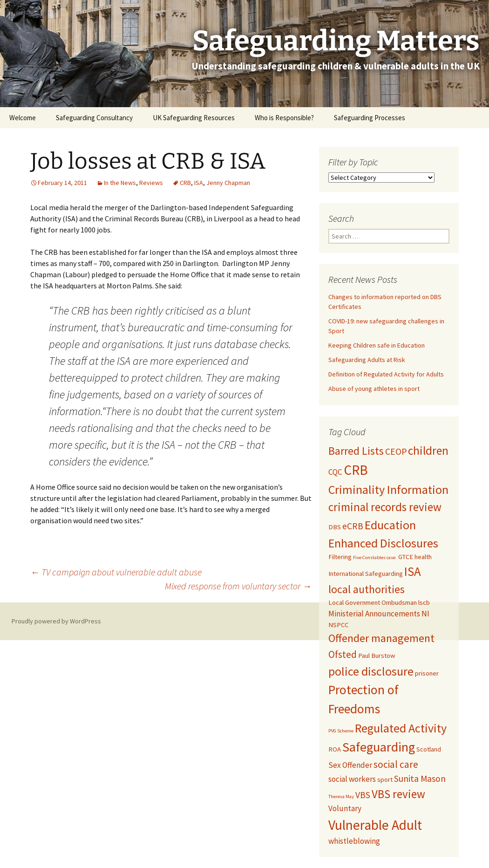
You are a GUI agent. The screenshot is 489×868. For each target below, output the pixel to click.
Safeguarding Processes (370, 118)
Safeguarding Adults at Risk (367, 360)
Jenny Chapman (228, 183)
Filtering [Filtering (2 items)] (340, 557)
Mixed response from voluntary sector (238, 586)
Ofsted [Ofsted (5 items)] (343, 654)
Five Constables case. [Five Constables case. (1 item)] (375, 557)
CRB (185, 183)
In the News (120, 183)
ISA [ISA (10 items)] (413, 571)
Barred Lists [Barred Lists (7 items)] (356, 451)
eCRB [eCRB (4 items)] (353, 526)
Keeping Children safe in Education (377, 345)
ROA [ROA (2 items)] (335, 749)
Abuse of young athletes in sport (374, 389)
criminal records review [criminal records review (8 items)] (385, 507)
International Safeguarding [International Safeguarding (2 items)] (366, 574)
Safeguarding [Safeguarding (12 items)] (379, 747)
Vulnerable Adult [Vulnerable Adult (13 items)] (375, 825)
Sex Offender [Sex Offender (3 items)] (350, 765)
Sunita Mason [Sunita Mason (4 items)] (420, 779)
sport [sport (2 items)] (385, 779)
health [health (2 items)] (423, 557)
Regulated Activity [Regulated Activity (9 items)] (401, 728)
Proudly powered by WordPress (56, 621)
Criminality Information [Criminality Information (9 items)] (388, 489)
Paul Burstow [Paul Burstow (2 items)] (377, 656)
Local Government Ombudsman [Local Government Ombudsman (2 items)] (373, 602)
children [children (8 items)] (428, 451)
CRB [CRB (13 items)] (356, 470)
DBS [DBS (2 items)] (335, 527)
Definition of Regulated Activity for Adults (386, 374)
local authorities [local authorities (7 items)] (367, 589)
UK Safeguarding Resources (194, 118)
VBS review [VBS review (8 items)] (398, 794)
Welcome (23, 118)
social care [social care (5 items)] (396, 764)
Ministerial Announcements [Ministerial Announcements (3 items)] (374, 614)
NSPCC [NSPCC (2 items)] (338, 625)
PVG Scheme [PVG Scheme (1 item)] (341, 731)
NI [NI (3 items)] (425, 614)
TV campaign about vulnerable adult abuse (116, 572)
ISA (199, 183)
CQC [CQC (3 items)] (335, 472)
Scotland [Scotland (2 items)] (429, 749)
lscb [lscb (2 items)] (424, 602)
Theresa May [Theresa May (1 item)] (341, 796)
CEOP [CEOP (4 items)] (396, 451)
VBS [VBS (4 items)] (363, 795)
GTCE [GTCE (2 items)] (406, 557)
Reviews (151, 183)
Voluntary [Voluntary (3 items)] (345, 808)
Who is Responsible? (284, 118)
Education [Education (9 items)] (390, 525)
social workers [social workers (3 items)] (352, 779)
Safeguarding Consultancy (94, 118)
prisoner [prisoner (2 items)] (427, 673)
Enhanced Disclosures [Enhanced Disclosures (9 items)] (383, 543)
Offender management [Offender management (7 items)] (381, 638)
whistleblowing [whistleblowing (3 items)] (354, 841)
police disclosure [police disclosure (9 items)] (371, 671)
